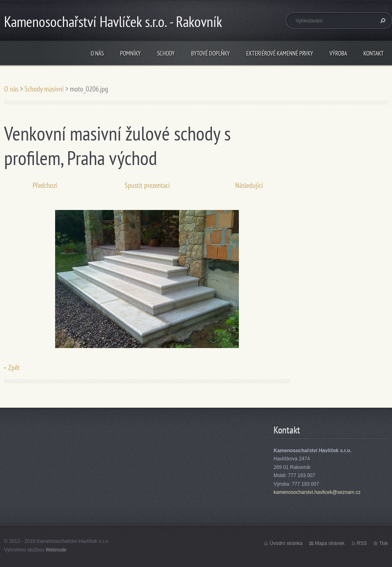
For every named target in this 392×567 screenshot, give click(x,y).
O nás (97, 53)
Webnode (56, 550)
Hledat (382, 20)
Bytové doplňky (210, 53)
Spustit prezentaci (147, 185)
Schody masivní (44, 89)
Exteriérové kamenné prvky (280, 53)
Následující (249, 185)
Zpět (14, 367)
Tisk (383, 543)
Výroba (338, 53)
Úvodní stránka (286, 543)
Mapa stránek (330, 543)
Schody (166, 53)
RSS (362, 543)
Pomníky (130, 53)
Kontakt (374, 53)
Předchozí (45, 185)
